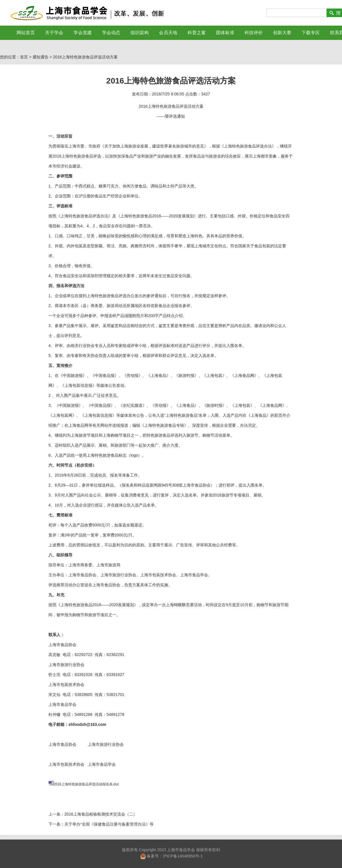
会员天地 (168, 33)
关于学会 (54, 33)
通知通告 (40, 57)
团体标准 (225, 33)
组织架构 (140, 33)
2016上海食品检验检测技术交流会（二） (101, 814)
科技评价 (254, 33)
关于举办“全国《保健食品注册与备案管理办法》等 (109, 824)
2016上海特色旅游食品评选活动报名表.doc (86, 784)
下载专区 (311, 33)
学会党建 (83, 33)
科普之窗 (197, 33)
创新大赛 (282, 33)
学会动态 (111, 33)
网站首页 (26, 33)
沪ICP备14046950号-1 (183, 856)
